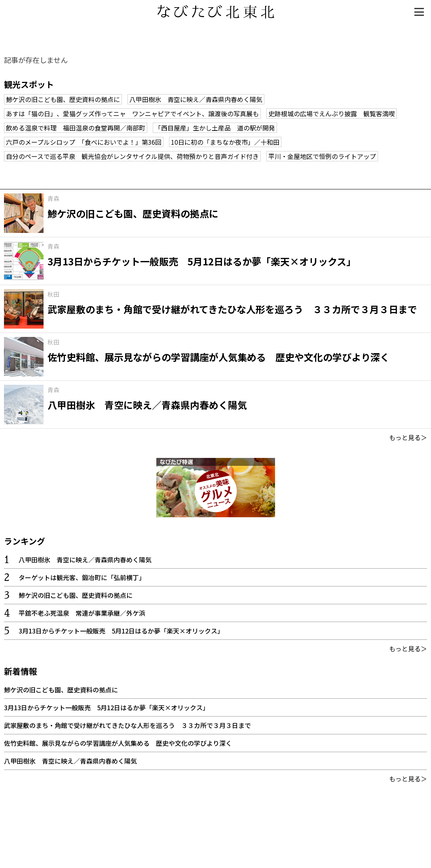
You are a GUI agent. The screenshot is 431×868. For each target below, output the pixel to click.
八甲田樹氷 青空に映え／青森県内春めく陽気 (196, 99)
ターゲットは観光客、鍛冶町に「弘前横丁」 (82, 577)
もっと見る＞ (408, 437)
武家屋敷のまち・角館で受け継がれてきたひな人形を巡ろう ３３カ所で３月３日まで (127, 725)
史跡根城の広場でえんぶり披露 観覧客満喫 (332, 113)
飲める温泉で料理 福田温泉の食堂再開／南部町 (76, 128)
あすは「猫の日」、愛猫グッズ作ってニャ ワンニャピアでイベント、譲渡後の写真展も (132, 113)
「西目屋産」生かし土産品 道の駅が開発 (215, 128)
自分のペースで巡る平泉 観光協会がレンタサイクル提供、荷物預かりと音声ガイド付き (132, 156)
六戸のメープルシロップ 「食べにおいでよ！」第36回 (84, 142)
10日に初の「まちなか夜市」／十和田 (225, 142)
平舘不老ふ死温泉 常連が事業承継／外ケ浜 (82, 613)
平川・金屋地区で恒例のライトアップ (322, 156)
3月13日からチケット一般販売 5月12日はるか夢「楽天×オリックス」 (121, 631)
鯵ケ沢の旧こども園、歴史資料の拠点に (63, 99)
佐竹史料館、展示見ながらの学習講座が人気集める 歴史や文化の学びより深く (118, 743)
